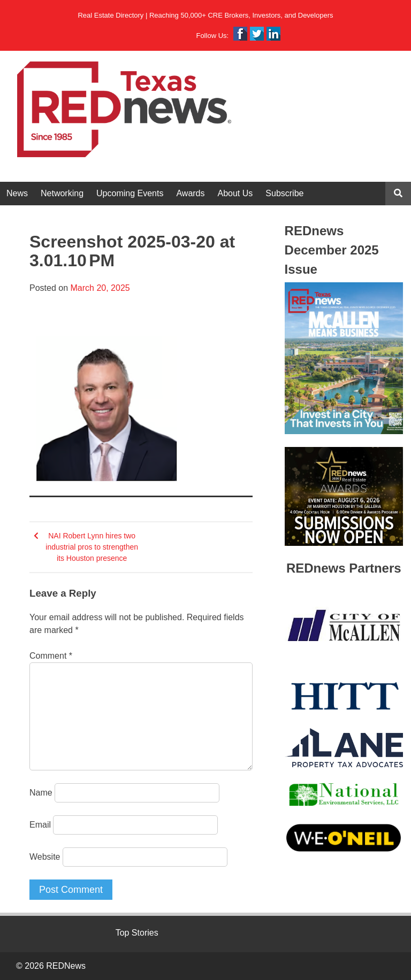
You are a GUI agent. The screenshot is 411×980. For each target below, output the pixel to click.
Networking (62, 193)
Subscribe (284, 193)
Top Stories (137, 933)
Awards (190, 193)
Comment (51, 656)
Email (40, 825)
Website (45, 857)
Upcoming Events (130, 193)
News (17, 193)
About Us (235, 193)
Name (41, 793)
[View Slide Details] (344, 358)
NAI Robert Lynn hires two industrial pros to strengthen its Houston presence (92, 547)
